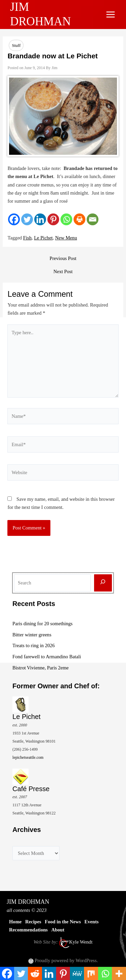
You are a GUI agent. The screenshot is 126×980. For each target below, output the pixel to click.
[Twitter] (27, 219)
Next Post (63, 272)
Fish (27, 238)
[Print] (79, 219)
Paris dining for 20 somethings (43, 624)
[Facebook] (14, 219)
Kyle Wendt (81, 942)
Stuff (16, 45)
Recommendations (28, 930)
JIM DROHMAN (28, 902)
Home (15, 922)
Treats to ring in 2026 (34, 645)
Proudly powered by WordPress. (66, 960)
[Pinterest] (53, 219)
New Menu (66, 238)
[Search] (103, 583)
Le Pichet (43, 238)
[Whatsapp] (66, 219)
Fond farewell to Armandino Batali (47, 657)
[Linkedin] (40, 219)
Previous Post (63, 258)
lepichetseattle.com (28, 757)
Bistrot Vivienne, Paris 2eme (40, 668)
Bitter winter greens (32, 635)
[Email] (93, 219)
